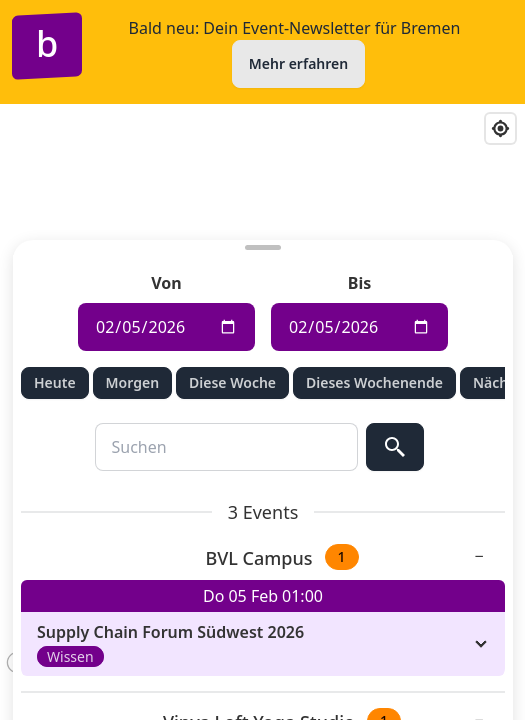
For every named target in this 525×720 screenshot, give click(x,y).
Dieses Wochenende (374, 382)
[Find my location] (500, 128)
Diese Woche (232, 382)
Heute (55, 382)
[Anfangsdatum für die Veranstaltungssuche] (166, 327)
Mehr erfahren (298, 63)
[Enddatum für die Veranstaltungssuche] (359, 327)
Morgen (131, 382)
